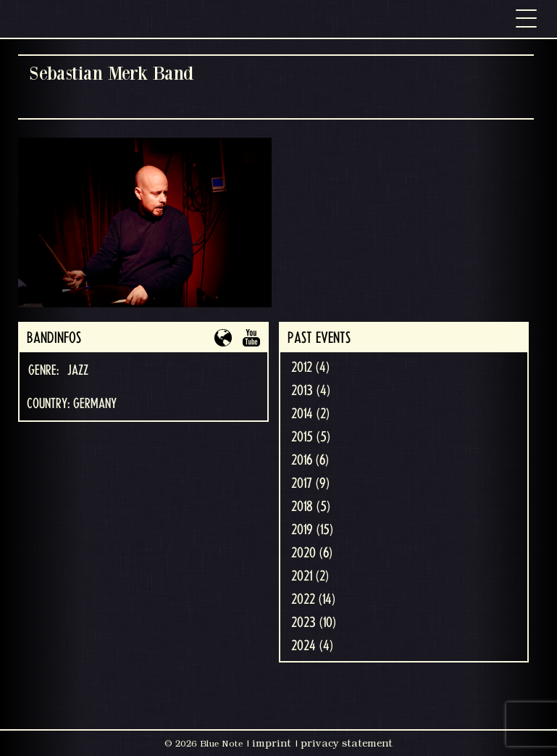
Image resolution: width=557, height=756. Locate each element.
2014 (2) (310, 414)
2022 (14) (313, 599)
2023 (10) (314, 623)
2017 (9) (310, 483)
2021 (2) (310, 576)
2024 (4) (312, 646)
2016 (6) (310, 460)
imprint (272, 743)
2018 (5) (311, 507)
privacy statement (347, 743)
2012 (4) (310, 367)
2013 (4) (311, 391)
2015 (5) (311, 437)
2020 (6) (312, 553)
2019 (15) (312, 530)
